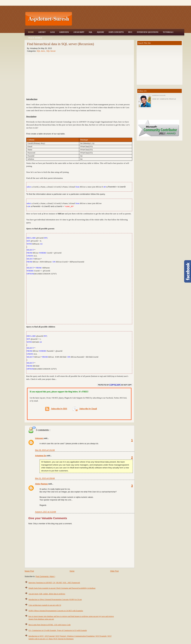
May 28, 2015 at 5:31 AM (45, 450)
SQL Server (51, 51)
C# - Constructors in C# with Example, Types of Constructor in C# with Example (58, 630)
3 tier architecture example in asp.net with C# (45, 605)
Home (31, 32)
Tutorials (168, 32)
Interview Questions (148, 32)
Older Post (114, 571)
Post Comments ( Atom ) (45, 576)
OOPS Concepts (116, 32)
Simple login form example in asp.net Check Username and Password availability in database (62, 588)
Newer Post (29, 571)
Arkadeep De (41, 456)
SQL (91, 32)
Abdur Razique (42, 484)
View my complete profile (164, 99)
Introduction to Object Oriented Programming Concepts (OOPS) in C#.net (55, 599)
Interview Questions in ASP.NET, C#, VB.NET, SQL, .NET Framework (54, 583)
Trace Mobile (35, 38)
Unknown (39, 438)
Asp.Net (42, 32)
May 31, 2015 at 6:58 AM (45, 478)
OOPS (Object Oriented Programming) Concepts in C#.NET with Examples (56, 611)
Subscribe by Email (85, 409)
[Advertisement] (128, 19)
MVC (130, 32)
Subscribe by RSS (56, 409)
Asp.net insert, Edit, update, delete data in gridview (47, 594)
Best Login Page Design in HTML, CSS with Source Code (50, 625)
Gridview (64, 32)
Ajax (52, 32)
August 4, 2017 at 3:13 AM (46, 512)
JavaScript (79, 32)
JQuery (100, 32)
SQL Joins (41, 51)
